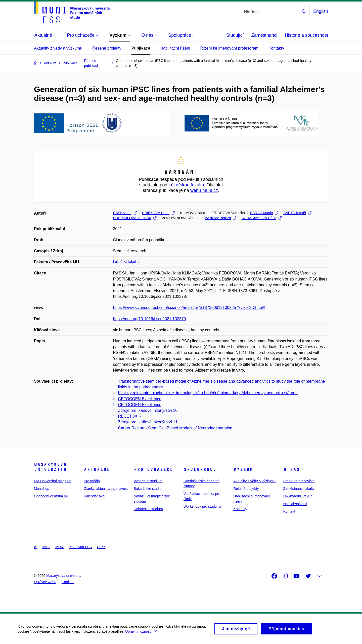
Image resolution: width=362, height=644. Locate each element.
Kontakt (289, 511)
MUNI (60, 547)
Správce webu (45, 582)
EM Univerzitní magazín (53, 481)
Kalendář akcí (95, 496)
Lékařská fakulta (126, 262)
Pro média (92, 481)
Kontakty (276, 48)
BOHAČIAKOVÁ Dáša (261, 218)
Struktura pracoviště (299, 481)
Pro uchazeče (153, 469)
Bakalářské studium (149, 489)
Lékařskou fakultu (186, 185)
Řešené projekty (107, 48)
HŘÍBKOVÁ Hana (159, 213)
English (321, 11)
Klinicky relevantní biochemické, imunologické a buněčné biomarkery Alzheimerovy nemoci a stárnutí (208, 393)
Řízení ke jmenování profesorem (229, 48)
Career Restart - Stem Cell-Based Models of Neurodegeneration (175, 428)
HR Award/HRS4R (298, 496)
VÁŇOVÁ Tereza (220, 218)
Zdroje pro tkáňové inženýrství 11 (148, 422)
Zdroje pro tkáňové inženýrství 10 (148, 410)
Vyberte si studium (148, 481)
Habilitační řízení (175, 48)
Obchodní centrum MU (52, 496)
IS (36, 547)
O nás (291, 469)
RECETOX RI (130, 416)
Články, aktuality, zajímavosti (106, 489)
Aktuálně (97, 469)
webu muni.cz (204, 190)
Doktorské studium (148, 509)
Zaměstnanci (264, 35)
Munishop (42, 489)
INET (46, 547)
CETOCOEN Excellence (140, 399)
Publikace (141, 48)
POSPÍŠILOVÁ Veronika (135, 218)
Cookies (68, 582)
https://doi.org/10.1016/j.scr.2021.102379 (150, 319)
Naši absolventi (295, 504)
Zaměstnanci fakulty (299, 489)
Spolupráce (200, 469)
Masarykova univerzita (50, 467)
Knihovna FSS (81, 547)
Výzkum (243, 469)
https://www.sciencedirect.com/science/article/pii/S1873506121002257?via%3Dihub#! (189, 308)
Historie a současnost (306, 35)
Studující (235, 35)
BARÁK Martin (264, 213)
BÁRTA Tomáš (297, 213)
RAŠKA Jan (125, 213)
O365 (101, 547)
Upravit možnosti (141, 633)
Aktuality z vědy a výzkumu (58, 48)
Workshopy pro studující (202, 506)
